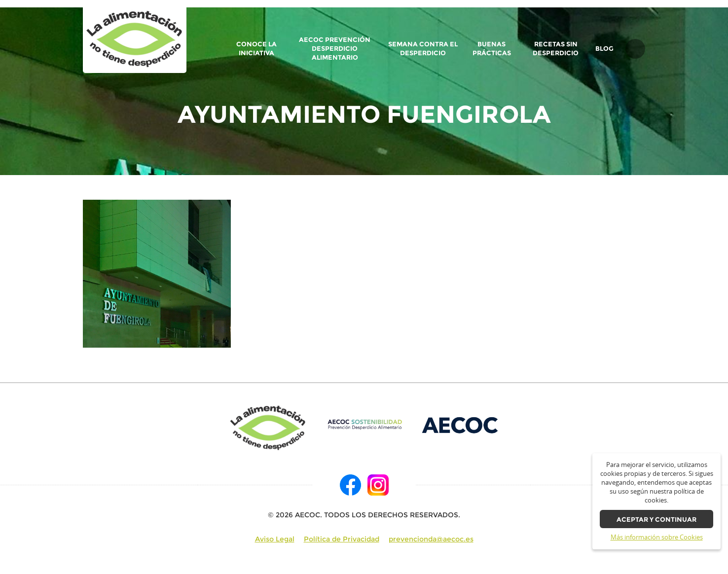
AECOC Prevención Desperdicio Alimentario (335, 49)
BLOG (604, 49)
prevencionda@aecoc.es (431, 539)
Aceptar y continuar (656, 520)
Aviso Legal (275, 539)
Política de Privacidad (342, 539)
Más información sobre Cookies (657, 537)
